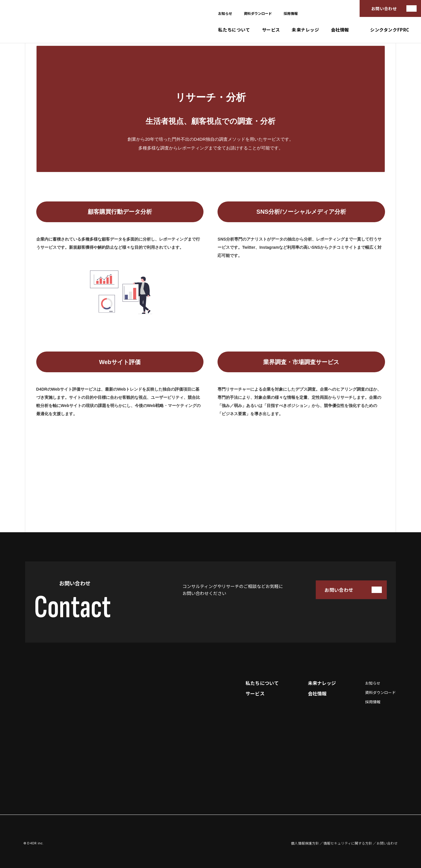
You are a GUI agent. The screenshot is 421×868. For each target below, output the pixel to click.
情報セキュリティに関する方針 (348, 843)
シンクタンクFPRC (390, 30)
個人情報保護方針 (305, 843)
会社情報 (340, 30)
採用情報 (291, 13)
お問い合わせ (384, 8)
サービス (271, 30)
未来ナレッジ (306, 30)
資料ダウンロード (258, 13)
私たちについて (234, 30)
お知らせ (225, 13)
